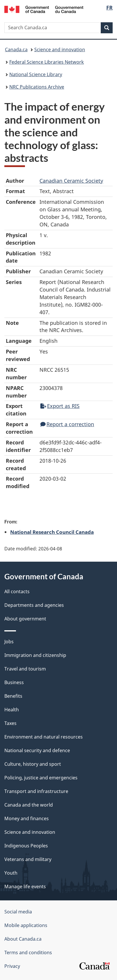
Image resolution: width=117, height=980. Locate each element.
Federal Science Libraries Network (47, 62)
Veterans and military (28, 859)
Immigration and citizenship (35, 655)
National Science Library (36, 74)
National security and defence (37, 750)
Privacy (12, 966)
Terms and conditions (28, 952)
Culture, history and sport (33, 764)
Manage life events (25, 886)
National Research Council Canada (52, 532)
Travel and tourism (25, 669)
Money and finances (27, 818)
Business (14, 682)
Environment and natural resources (44, 737)
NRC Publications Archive (37, 87)
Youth (11, 873)
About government (25, 619)
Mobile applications (26, 925)
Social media (18, 912)
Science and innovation (60, 50)
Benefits (13, 696)
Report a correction (67, 424)
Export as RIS (60, 406)
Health (12, 710)
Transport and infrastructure (36, 791)
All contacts (17, 591)
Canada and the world (29, 805)
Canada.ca (16, 50)
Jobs (9, 642)
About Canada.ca (23, 939)
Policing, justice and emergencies (41, 778)
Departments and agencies (34, 605)
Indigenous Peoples (26, 846)
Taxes (10, 723)
